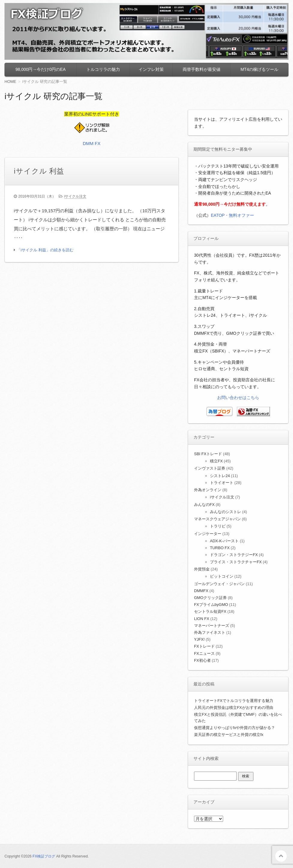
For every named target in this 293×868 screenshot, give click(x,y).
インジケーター (208, 534)
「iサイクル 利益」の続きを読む (45, 250)
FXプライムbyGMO (211, 605)
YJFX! (199, 639)
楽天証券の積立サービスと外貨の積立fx (229, 735)
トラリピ (218, 526)
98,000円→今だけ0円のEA (41, 69)
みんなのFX (204, 505)
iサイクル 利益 (39, 171)
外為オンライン (208, 490)
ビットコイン (222, 576)
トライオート (222, 483)
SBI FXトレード (208, 454)
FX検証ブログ (44, 856)
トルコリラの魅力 (103, 69)
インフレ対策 (151, 69)
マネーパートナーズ (212, 626)
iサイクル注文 (75, 197)
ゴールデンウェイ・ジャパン (219, 584)
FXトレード (204, 646)
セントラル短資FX (210, 611)
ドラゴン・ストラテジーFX (234, 555)
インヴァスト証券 (210, 468)
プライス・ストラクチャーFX (236, 562)
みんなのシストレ (226, 512)
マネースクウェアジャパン (217, 519)
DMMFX (201, 591)
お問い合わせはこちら (238, 398)
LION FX (202, 619)
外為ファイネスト (210, 632)
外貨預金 (202, 569)
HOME (10, 82)
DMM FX (92, 143)
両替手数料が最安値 (202, 69)
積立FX (216, 461)
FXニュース (204, 653)
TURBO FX (220, 548)
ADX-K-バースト (224, 541)
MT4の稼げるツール (259, 69)
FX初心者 (202, 660)
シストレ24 (220, 476)
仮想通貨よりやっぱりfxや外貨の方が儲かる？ (235, 728)
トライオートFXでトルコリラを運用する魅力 (234, 701)
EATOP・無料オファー (232, 215)
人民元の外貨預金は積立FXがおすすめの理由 (234, 708)
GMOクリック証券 (210, 598)
